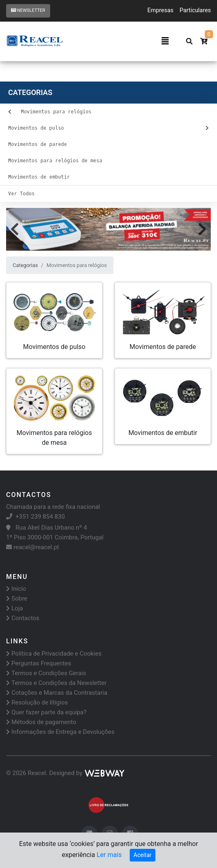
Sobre (17, 599)
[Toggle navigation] (165, 41)
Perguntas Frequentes (39, 663)
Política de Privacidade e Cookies (54, 654)
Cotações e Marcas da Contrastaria (57, 693)
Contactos (23, 618)
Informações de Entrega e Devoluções (60, 732)
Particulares (195, 10)
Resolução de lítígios (37, 702)
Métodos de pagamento (41, 722)
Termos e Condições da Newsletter (56, 683)
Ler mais (109, 855)
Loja (14, 608)
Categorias (25, 265)
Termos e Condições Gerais (46, 673)
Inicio (16, 589)
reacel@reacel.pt (33, 547)
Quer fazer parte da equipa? (46, 712)
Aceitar (142, 855)
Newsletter (28, 10)
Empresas (160, 10)
